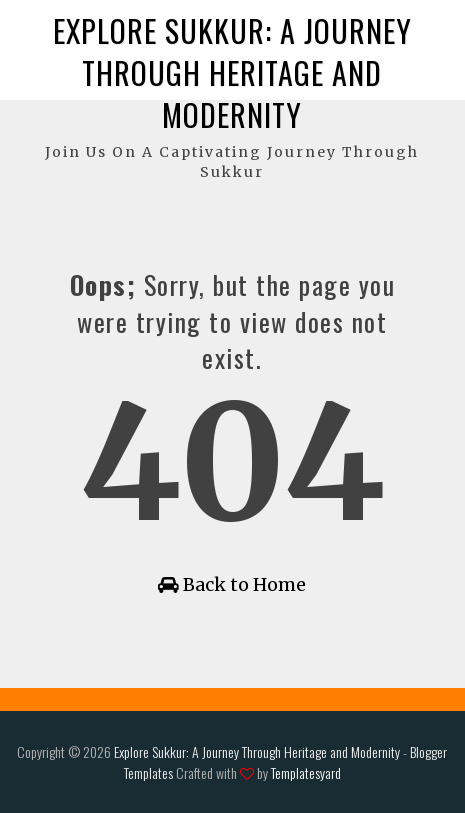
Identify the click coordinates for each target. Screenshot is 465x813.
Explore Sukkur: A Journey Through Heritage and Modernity (232, 72)
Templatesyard (306, 772)
